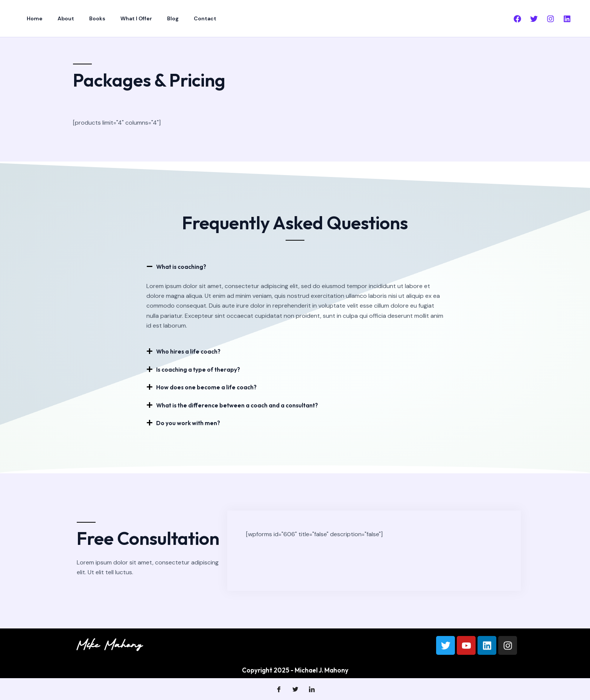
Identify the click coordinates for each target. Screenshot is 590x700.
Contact (180, 18)
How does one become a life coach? (209, 387)
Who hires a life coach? (190, 351)
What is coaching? (183, 266)
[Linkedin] (567, 19)
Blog (153, 18)
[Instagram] (550, 19)
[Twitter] (534, 19)
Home (32, 18)
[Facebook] (517, 19)
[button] (295, 266)
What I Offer (120, 18)
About (59, 18)
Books (86, 18)
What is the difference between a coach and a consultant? (243, 404)
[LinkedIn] (312, 689)
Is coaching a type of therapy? (201, 369)
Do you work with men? (191, 422)
